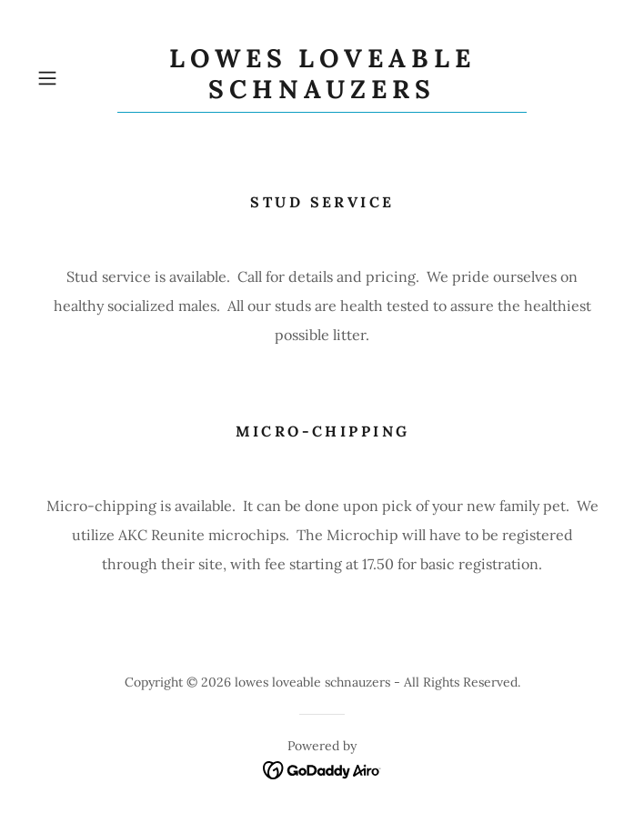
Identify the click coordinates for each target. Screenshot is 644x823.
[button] (73, 78)
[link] (322, 78)
